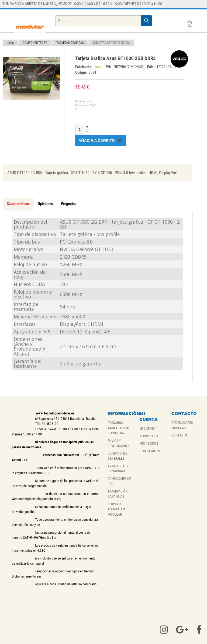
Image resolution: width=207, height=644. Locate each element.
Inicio (10, 43)
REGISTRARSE (149, 436)
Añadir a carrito (100, 140)
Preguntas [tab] (69, 204)
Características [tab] (18, 204)
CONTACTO (179, 435)
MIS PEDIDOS (149, 443)
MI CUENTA (147, 429)
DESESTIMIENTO (151, 451)
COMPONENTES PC (35, 43)
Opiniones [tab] (45, 204)
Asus (99, 67)
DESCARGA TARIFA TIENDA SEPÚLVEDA (118, 428)
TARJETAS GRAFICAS (70, 43)
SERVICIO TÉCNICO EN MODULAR (116, 509)
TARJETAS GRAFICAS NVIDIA (111, 43)
